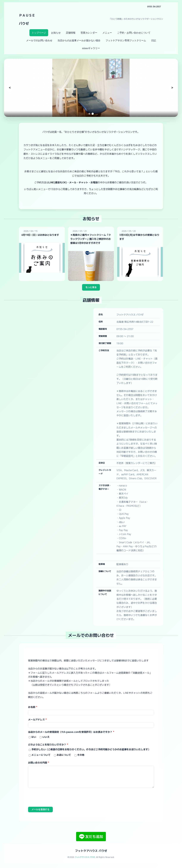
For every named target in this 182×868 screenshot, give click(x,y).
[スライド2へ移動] (93, 114)
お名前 (33, 708)
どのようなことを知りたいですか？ (48, 747)
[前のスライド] (10, 88)
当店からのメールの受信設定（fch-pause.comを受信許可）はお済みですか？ (71, 734)
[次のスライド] (172, 88)
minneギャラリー (91, 48)
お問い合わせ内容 (39, 765)
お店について (64, 757)
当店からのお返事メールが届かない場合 (79, 40)
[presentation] (51, 800)
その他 (81, 757)
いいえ (46, 739)
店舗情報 (71, 33)
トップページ (39, 33)
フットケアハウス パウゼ (91, 853)
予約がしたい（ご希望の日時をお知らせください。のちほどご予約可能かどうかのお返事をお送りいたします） (91, 751)
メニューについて (41, 757)
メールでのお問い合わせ (39, 40)
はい (34, 739)
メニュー (107, 33)
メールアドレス (37, 721)
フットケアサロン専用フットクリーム (126, 40)
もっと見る (91, 288)
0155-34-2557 (153, 6)
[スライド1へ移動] (89, 114)
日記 (154, 40)
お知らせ (56, 33)
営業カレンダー (89, 33)
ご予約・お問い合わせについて (134, 33)
